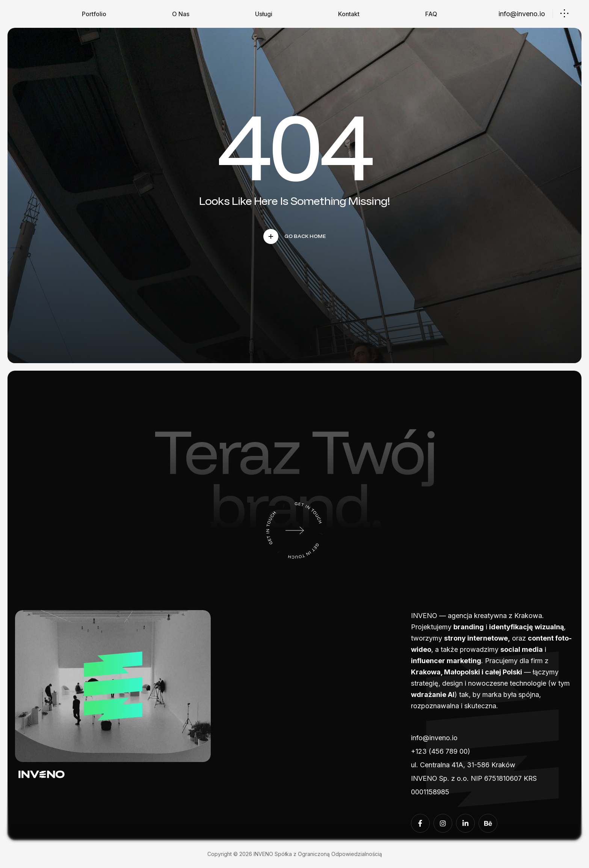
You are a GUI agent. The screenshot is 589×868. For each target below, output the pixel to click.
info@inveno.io (522, 14)
